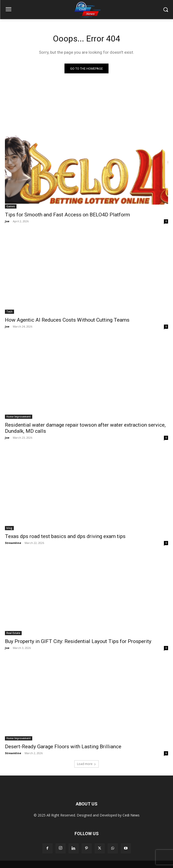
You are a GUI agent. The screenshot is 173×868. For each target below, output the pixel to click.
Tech (9, 312)
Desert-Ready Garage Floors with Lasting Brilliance (63, 747)
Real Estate (13, 633)
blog (9, 528)
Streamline (13, 543)
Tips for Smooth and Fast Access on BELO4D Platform (67, 215)
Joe (7, 221)
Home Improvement (19, 417)
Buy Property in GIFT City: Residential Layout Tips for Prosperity (78, 641)
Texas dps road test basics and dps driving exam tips (65, 536)
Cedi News (131, 815)
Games (11, 206)
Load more (86, 764)
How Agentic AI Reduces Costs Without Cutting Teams (67, 320)
